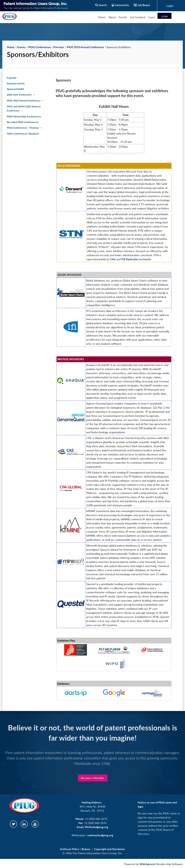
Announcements (16, 83)
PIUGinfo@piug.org (97, 827)
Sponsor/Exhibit (15, 89)
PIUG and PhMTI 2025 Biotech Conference (24, 108)
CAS (113, 259)
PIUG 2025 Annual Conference (24, 100)
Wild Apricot (147, 864)
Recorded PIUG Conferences (23, 122)
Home (11, 47)
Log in (170, 6)
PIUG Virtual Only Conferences (24, 116)
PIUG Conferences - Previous (46, 47)
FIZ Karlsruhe (130, 259)
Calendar (12, 78)
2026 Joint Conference (19, 95)
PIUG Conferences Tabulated (23, 134)
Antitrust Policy (70, 849)
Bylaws (86, 849)
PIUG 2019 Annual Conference (85, 47)
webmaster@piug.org (100, 835)
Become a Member (93, 778)
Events (21, 47)
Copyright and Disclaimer (110, 849)
